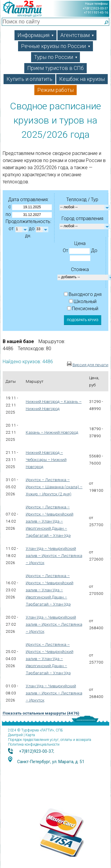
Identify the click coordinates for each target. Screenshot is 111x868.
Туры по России (56, 57)
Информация (36, 35)
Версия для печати (90, 365)
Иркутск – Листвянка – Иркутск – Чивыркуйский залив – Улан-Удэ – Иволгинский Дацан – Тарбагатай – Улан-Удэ (50, 521)
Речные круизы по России (56, 46)
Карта (30, 735)
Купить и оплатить (29, 79)
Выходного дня (83, 294)
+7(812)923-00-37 (95, 8)
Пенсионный (83, 309)
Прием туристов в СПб (55, 68)
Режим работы (55, 90)
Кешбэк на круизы (82, 79)
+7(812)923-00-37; (37, 751)
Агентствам (77, 35)
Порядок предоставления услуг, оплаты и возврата (50, 740)
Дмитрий (15, 735)
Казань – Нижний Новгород (52, 432)
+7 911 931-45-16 (96, 13)
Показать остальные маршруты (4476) (41, 713)
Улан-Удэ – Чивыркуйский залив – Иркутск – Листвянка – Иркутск (54, 555)
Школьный (83, 301)
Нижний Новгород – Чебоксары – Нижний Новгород (46, 459)
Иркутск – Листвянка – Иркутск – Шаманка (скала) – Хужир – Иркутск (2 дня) (54, 487)
